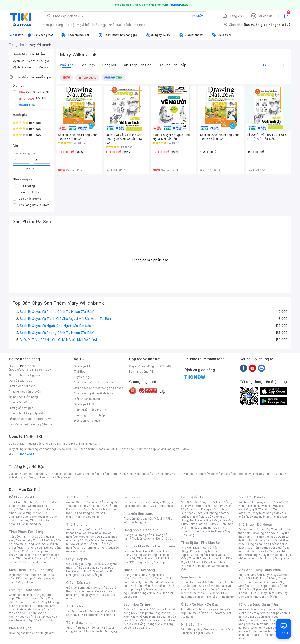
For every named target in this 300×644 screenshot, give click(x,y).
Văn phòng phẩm (214, 629)
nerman (201, 474)
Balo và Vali (133, 497)
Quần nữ (94, 502)
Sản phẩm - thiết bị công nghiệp (207, 526)
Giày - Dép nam (79, 583)
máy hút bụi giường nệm (262, 626)
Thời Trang (216, 502)
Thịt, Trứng (29, 537)
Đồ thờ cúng (139, 593)
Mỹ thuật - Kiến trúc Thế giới (31, 61)
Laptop (160, 562)
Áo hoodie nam (84, 537)
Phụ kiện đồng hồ (143, 538)
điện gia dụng (53, 25)
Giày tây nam (95, 588)
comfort (270, 474)
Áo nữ (70, 502)
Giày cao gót (75, 564)
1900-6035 (27, 366)
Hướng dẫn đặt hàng (22, 386)
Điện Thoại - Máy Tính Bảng (31, 570)
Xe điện (220, 609)
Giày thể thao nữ (271, 555)
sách (127, 25)
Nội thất (143, 582)
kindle (190, 474)
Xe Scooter (216, 613)
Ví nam (71, 628)
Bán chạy (88, 65)
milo (131, 474)
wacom (213, 474)
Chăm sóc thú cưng (136, 609)
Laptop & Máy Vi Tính (212, 524)
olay (248, 474)
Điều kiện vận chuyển (88, 421)
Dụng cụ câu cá (257, 544)
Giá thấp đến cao (138, 65)
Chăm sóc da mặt (20, 595)
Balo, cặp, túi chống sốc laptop (150, 504)
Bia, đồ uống (23, 551)
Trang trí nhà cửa (135, 575)
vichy (51, 477)
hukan (41, 477)
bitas (281, 474)
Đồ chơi (50, 502)
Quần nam (92, 529)
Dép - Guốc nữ (95, 564)
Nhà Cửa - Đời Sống (139, 570)
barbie (68, 474)
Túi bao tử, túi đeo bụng (101, 631)
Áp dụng (32, 168)
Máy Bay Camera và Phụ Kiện (263, 595)
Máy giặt (251, 509)
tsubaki (68, 477)
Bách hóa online (201, 520)
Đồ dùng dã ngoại (265, 533)
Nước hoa (24, 617)
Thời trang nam (78, 524)
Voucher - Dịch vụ (195, 577)
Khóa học (216, 582)
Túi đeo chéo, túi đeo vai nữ (84, 611)
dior (24, 474)
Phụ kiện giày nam (86, 595)
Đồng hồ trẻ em (166, 538)
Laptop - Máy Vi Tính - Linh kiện (149, 546)
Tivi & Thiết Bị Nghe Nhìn (204, 529)
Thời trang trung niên (88, 517)
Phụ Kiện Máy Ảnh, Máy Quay (257, 575)
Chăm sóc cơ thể (29, 602)
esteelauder (37, 474)
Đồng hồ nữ (146, 535)
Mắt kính (159, 518)
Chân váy (94, 509)
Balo (127, 502)
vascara (14, 474)
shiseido (15, 477)
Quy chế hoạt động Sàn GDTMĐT (151, 366)
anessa (225, 474)
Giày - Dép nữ (77, 559)
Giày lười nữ (100, 571)
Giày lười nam (75, 588)
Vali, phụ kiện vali (164, 506)
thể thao (140, 25)
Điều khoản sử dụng (87, 399)
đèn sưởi (258, 609)
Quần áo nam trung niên (90, 548)
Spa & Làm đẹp (209, 586)
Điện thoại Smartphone (24, 575)
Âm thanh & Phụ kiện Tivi (254, 502)
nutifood (178, 474)
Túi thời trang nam (81, 623)
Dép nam (87, 591)
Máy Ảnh (273, 597)
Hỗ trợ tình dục (42, 617)
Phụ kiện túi (107, 615)
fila (58, 477)
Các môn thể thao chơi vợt (264, 549)
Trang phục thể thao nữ (253, 529)
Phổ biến (67, 65)
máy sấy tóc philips (267, 613)
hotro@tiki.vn (43, 419)
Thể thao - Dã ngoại (200, 509)
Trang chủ (236, 16)
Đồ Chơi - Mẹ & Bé (23, 497)
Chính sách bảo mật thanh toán (94, 382)
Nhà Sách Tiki (192, 624)
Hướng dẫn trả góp (21, 408)
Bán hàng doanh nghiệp (89, 415)
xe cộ (70, 25)
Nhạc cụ (154, 593)
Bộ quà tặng (143, 628)
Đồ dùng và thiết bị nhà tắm (150, 586)
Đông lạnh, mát (37, 544)
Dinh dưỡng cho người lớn (33, 517)
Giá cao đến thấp (172, 65)
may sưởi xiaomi (259, 620)
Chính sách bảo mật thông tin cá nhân (98, 388)
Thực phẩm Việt (43, 540)
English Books (204, 633)
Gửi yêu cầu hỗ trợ (21, 381)
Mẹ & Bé (206, 517)
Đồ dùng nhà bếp (20, 633)
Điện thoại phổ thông (30, 578)
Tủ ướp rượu (280, 517)
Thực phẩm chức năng (31, 598)
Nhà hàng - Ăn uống (203, 589)
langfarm (29, 477)
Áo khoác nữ (97, 506)
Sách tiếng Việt (191, 629)
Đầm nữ (81, 502)
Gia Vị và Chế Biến (143, 617)
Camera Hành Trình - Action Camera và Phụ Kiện (263, 582)
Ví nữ (108, 611)
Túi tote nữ (91, 615)
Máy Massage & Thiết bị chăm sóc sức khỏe (35, 604)
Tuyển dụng (82, 377)
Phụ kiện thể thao (264, 537)
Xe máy (193, 613)
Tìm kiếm (197, 16)
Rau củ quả (23, 540)
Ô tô (203, 613)
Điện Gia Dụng (20, 628)
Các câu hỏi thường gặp (24, 375)
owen (79, 474)
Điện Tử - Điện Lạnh (254, 497)
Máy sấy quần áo (258, 517)
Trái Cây (14, 537)
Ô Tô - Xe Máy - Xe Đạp (200, 604)
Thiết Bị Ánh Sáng (264, 578)
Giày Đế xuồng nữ (92, 575)
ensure (89, 474)
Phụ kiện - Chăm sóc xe (197, 609)
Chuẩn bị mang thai (30, 524)
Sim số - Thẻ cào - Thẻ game (214, 597)
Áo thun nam (74, 529)
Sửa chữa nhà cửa (143, 578)
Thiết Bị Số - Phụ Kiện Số (200, 543)
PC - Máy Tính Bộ (142, 562)
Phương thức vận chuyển (25, 392)
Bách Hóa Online (137, 604)
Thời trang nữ (77, 497)
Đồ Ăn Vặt (138, 620)
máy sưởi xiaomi (268, 624)
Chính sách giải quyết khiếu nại (94, 393)
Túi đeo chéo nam (89, 628)
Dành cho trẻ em (28, 555)
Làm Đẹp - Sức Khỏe (25, 590)
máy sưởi (244, 609)
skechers (143, 474)
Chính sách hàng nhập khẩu (27, 413)
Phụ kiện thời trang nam (148, 520)
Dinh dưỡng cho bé (29, 513)
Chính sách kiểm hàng (23, 397)
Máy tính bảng (27, 582)
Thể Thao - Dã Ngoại (255, 524)
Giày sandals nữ (89, 568)
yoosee (238, 474)
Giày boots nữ (81, 571)
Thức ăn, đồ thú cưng (30, 558)
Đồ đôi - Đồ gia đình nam (96, 540)
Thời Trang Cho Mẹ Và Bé (26, 502)
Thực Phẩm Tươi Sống (26, 532)
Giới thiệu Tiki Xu (85, 404)
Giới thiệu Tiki (83, 366)
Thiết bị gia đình (44, 633)
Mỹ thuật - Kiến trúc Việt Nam (32, 67)
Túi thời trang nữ (79, 606)
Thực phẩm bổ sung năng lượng (265, 557)
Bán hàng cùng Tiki (142, 372)
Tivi (248, 513)
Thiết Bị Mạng (146, 558)
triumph (165, 474)
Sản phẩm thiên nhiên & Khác (32, 608)
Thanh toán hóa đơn (194, 582)
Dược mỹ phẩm (45, 620)
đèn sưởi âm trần (257, 635)
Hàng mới (109, 65)
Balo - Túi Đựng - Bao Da (263, 586)
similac (258, 474)
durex (100, 474)
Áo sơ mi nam (92, 533)
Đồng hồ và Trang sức (141, 530)
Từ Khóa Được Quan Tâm (258, 604)
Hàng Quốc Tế (192, 497)
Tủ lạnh (251, 506)
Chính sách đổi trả (20, 402)
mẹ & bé (83, 25)
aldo (154, 474)
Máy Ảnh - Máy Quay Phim (259, 570)
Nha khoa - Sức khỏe (205, 593)
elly (124, 474)
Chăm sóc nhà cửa (34, 562)
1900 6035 (27, 454)
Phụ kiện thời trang (138, 513)
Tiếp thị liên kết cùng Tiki (90, 410)
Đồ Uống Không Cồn (147, 624)
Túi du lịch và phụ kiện (146, 502)
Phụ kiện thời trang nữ (138, 518)
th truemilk (55, 474)
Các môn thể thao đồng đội (264, 548)
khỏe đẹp (99, 25)
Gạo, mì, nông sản (30, 548)
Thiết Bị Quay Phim (262, 593)
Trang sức (130, 535)
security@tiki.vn (41, 424)
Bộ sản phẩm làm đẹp (33, 618)
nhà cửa (115, 25)
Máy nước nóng (263, 513)
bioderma (113, 474)
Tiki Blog (80, 372)
